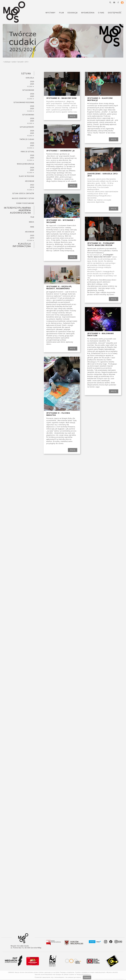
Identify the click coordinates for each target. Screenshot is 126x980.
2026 (32, 81)
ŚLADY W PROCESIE (26, 176)
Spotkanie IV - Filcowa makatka (58, 414)
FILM (32, 217)
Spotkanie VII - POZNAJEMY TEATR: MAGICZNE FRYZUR (101, 244)
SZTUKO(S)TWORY (27, 127)
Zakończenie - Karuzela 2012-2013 (103, 175)
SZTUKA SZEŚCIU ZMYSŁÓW (23, 193)
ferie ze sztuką (27, 152)
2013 (27, 62)
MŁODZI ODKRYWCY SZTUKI (23, 198)
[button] (110, 2)
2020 (32, 235)
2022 (32, 185)
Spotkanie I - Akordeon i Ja (61, 151)
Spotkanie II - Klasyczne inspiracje (100, 99)
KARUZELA (20, 62)
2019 (32, 238)
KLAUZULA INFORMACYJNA (22, 245)
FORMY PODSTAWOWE (25, 203)
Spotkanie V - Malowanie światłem (101, 334)
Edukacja (7, 62)
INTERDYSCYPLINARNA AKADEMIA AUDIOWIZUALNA (17, 210)
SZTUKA (14, 62)
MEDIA (32, 222)
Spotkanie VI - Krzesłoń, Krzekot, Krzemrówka (59, 287)
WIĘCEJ (73, 116)
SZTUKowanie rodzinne (24, 102)
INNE (32, 227)
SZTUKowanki (28, 115)
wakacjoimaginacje (25, 164)
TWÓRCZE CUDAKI (27, 139)
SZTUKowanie (28, 90)
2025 (32, 84)
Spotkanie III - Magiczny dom (62, 98)
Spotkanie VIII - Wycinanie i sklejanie (61, 221)
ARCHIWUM (30, 181)
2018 (32, 187)
